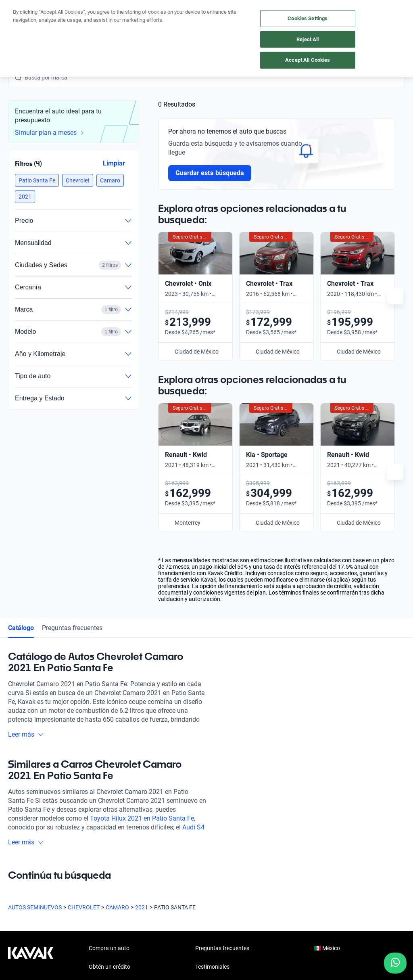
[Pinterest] (131, 880)
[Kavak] (19, 24)
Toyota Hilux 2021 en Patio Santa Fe (142, 642)
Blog (201, 809)
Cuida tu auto (106, 828)
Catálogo (21, 452)
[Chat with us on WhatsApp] (395, 963)
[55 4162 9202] (367, 24)
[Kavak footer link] (31, 810)
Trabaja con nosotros (222, 828)
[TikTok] (111, 880)
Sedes (96, 846)
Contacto (207, 846)
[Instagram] (34, 880)
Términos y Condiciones (247, 942)
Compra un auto (109, 772)
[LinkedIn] (92, 880)
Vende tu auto (106, 809)
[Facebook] (15, 880)
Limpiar (114, 163)
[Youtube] (53, 880)
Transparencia (302, 942)
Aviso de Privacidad (185, 942)
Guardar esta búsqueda (210, 173)
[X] (73, 880)
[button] (37, 180)
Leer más (26, 558)
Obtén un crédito (110, 791)
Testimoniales (212, 791)
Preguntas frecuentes (72, 452)
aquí (269, 6)
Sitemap (339, 942)
